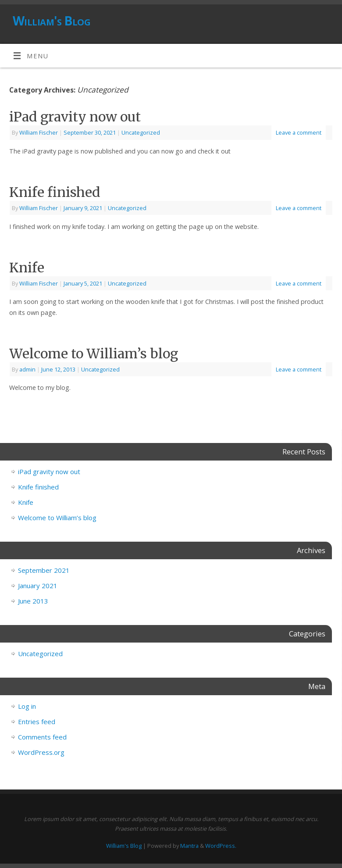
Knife (27, 268)
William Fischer (39, 132)
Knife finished (55, 192)
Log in (27, 706)
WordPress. (221, 846)
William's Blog (52, 21)
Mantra (189, 846)
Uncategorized (141, 132)
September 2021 (44, 570)
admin (27, 369)
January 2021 (38, 586)
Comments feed (42, 737)
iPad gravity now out (75, 117)
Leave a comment (299, 132)
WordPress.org (41, 752)
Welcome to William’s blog (94, 354)
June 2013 (33, 601)
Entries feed (37, 722)
